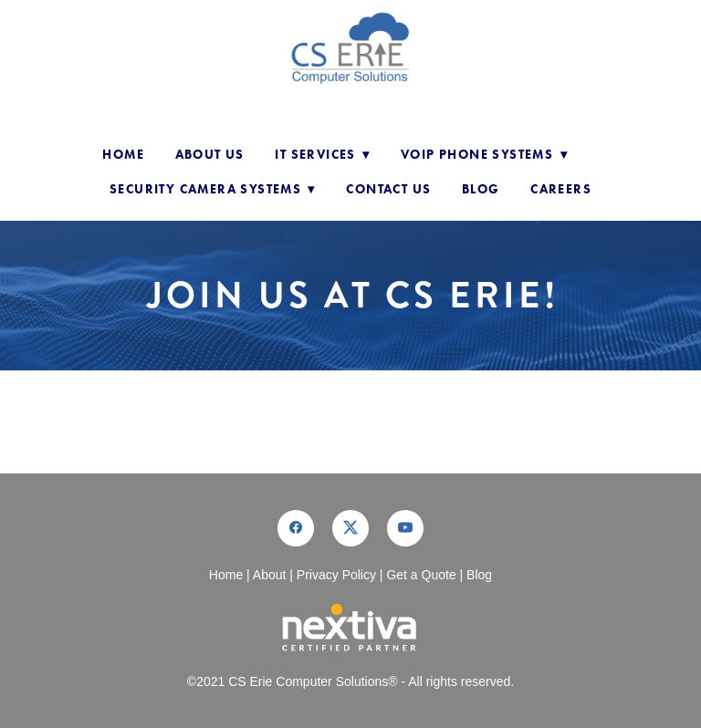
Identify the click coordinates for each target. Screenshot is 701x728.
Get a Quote (421, 575)
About (270, 575)
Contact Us (388, 189)
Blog (481, 189)
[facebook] (296, 528)
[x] (350, 528)
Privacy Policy (336, 575)
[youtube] (405, 528)
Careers (561, 189)
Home (123, 155)
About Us (210, 155)
